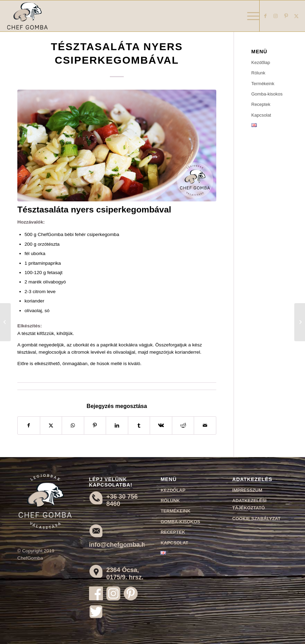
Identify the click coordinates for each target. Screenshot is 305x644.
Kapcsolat (261, 115)
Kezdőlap (261, 62)
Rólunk (258, 73)
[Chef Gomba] (27, 16)
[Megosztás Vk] (161, 425)
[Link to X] (296, 16)
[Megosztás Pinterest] (95, 425)
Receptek (261, 104)
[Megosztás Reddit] (183, 425)
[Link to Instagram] (276, 16)
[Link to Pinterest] (286, 16)
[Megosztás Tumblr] (139, 425)
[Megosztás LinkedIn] (117, 425)
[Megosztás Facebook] (29, 425)
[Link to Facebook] (265, 16)
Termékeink (263, 84)
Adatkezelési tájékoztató (249, 504)
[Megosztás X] (51, 425)
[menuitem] (250, 16)
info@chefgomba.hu (119, 545)
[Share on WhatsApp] (73, 425)
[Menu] (250, 16)
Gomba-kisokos (267, 94)
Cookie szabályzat (256, 519)
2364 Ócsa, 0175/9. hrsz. (125, 574)
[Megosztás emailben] (205, 425)
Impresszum (247, 490)
